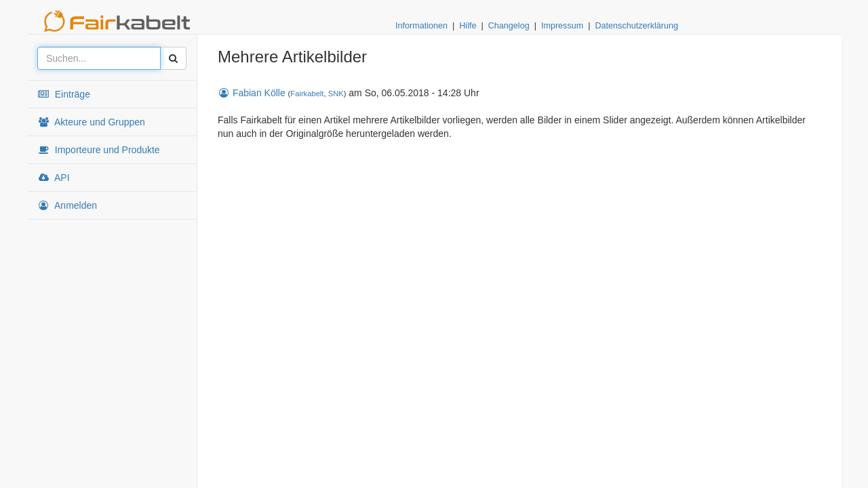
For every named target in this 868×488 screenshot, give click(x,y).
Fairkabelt (307, 94)
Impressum (562, 26)
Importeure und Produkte (99, 150)
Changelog (509, 26)
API (54, 178)
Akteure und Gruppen (91, 122)
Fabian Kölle (252, 93)
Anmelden (67, 205)
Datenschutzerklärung (636, 26)
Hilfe (468, 26)
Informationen (421, 26)
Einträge (64, 94)
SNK (336, 94)
